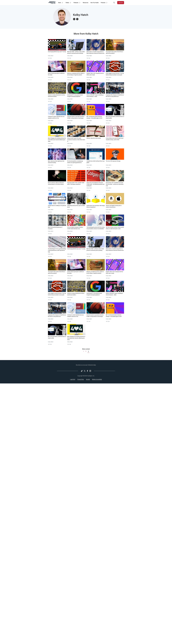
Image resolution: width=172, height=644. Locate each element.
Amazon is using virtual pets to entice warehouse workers (56, 96)
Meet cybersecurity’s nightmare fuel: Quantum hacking (56, 162)
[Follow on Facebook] (87, 371)
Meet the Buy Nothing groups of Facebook (55, 228)
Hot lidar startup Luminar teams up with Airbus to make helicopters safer (115, 228)
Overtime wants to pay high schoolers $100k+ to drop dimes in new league (76, 117)
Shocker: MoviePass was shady (94, 138)
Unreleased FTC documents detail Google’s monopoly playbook (75, 96)
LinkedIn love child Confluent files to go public (96, 162)
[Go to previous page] (84, 351)
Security (88, 379)
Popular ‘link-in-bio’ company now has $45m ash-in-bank (95, 74)
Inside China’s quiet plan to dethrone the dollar (56, 74)
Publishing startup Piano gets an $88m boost (76, 206)
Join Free (121, 3)
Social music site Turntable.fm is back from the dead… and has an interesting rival (115, 184)
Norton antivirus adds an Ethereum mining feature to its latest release (56, 183)
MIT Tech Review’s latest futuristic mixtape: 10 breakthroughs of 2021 (94, 117)
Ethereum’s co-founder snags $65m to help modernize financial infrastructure (95, 52)
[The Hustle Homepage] (52, 3)
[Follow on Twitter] (85, 371)
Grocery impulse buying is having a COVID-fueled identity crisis (75, 228)
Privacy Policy (81, 379)
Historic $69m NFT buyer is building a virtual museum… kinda (95, 96)
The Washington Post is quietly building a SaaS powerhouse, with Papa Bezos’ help (57, 250)
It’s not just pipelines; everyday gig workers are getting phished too (75, 162)
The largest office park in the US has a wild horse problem (114, 52)
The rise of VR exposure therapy (113, 161)
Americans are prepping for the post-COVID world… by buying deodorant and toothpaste (95, 184)
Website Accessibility (97, 379)
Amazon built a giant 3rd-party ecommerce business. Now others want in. (76, 140)
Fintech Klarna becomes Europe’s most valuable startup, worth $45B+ (115, 139)
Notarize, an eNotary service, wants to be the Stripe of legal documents (76, 74)
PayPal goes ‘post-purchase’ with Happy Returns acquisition (96, 206)
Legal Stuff (73, 379)
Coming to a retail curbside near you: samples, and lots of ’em (56, 117)
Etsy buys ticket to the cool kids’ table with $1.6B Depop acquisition (76, 183)
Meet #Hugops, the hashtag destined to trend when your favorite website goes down (57, 140)
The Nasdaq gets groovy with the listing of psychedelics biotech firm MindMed (96, 228)
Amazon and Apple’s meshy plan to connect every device (114, 206)
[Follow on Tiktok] (82, 371)
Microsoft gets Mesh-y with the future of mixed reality (115, 117)
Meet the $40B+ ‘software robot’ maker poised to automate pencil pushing (76, 52)
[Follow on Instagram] (90, 371)
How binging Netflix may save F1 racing (57, 52)
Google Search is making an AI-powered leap (57, 206)
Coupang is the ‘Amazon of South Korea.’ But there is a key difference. (115, 96)
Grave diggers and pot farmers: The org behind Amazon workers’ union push (115, 74)
